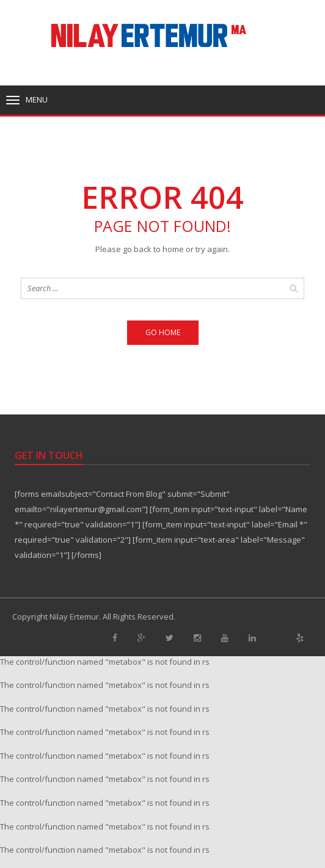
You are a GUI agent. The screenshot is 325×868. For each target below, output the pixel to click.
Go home (163, 332)
